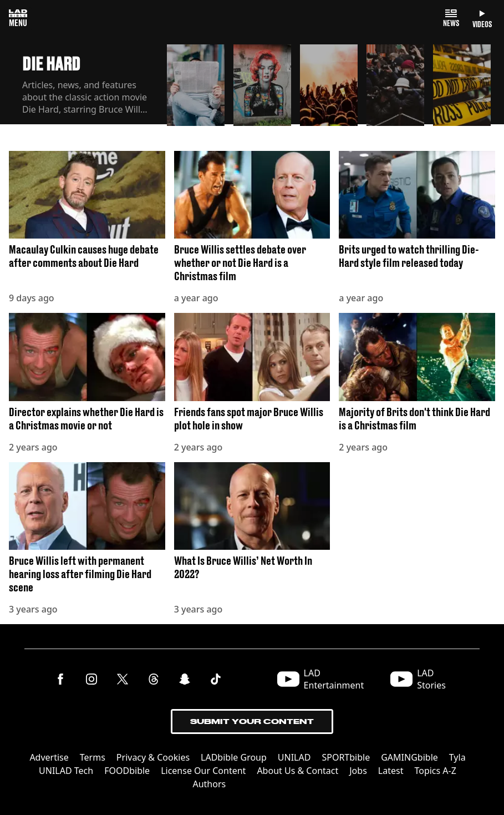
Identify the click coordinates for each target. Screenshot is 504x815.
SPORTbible (346, 757)
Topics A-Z (435, 771)
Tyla (457, 757)
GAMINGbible (409, 757)
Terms (93, 757)
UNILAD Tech (66, 771)
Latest (391, 771)
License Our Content (203, 771)
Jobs (358, 771)
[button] (196, 84)
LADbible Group (234, 757)
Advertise (49, 757)
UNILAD (294, 757)
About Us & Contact (297, 771)
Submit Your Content (252, 722)
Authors (209, 784)
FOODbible (127, 771)
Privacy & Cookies (153, 757)
